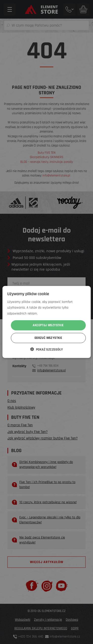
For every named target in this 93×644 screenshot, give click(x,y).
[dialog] (46, 322)
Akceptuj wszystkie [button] (48, 325)
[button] (46, 349)
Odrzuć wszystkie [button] (48, 338)
